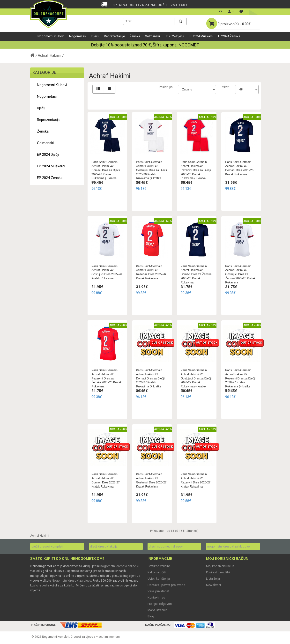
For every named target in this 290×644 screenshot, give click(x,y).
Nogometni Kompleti (56, 637)
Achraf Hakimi (49, 56)
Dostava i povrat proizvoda (166, 585)
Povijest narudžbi (218, 572)
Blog (151, 616)
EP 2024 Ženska (229, 36)
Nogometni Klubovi (51, 36)
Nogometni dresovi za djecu (71, 581)
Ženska (135, 36)
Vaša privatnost (158, 591)
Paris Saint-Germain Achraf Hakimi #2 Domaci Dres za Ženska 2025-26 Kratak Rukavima (196, 274)
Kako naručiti (157, 572)
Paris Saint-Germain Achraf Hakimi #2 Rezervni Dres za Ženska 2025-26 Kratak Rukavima (107, 378)
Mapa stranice (157, 610)
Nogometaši (78, 36)
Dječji (95, 36)
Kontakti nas (156, 597)
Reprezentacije (114, 36)
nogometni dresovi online (118, 566)
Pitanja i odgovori (160, 604)
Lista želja (213, 579)
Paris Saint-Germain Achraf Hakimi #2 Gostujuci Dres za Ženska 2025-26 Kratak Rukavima (240, 274)
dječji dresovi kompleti (47, 546)
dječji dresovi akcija (104, 546)
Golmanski (152, 36)
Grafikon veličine (159, 566)
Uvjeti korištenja (159, 579)
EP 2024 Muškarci (201, 36)
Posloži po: (166, 87)
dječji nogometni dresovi (166, 546)
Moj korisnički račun (220, 566)
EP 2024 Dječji (174, 36)
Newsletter (214, 585)
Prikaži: (226, 87)
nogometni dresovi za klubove (228, 546)
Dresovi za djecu (82, 637)
